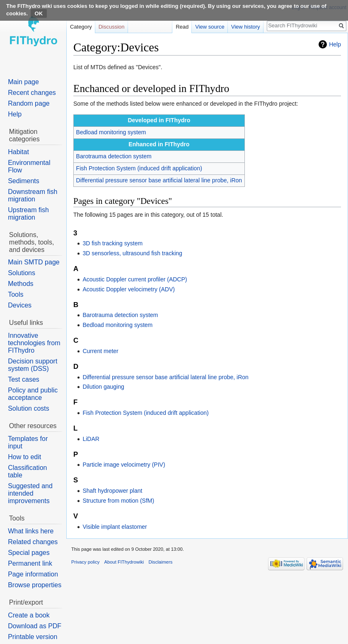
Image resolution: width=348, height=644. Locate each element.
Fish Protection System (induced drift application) (139, 168)
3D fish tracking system (112, 243)
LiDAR (91, 439)
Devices (20, 305)
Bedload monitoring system (111, 132)
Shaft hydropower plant (112, 491)
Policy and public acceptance (33, 394)
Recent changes (32, 93)
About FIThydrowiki (124, 562)
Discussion (112, 27)
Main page (23, 82)
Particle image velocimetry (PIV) (124, 465)
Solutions (22, 273)
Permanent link (30, 563)
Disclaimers (161, 562)
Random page (29, 103)
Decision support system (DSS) (33, 365)
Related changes (33, 542)
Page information (33, 574)
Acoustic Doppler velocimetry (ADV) (129, 289)
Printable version (33, 637)
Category (81, 27)
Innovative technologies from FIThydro (34, 343)
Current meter (100, 351)
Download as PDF (35, 626)
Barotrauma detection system (114, 156)
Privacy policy (85, 562)
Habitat (18, 152)
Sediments (24, 181)
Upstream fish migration (28, 214)
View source (210, 27)
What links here (31, 531)
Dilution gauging (103, 387)
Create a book (29, 615)
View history (246, 27)
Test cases (24, 379)
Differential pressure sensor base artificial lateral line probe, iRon (159, 180)
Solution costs (29, 408)
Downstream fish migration (33, 195)
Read (182, 27)
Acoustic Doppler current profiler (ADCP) (135, 279)
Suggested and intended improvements (30, 493)
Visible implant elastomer (115, 527)
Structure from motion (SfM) (118, 501)
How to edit (24, 457)
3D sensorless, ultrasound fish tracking (132, 253)
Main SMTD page (34, 262)
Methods (21, 284)
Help (335, 44)
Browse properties (35, 585)
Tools (16, 294)
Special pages (29, 553)
